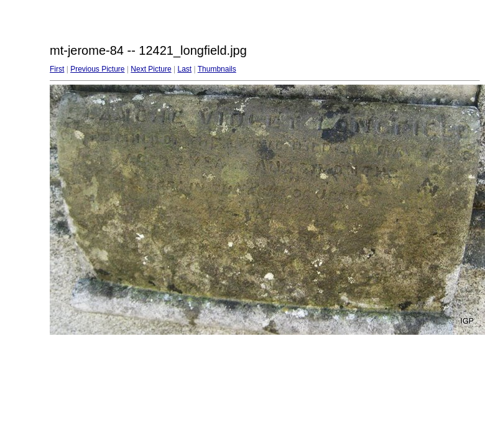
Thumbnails (217, 69)
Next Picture (151, 69)
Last (184, 69)
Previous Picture (97, 69)
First (57, 69)
